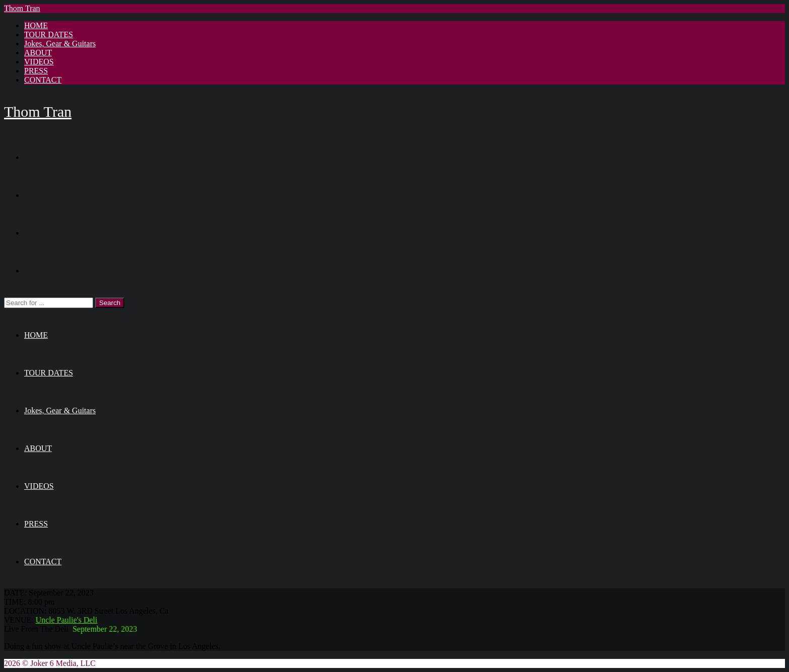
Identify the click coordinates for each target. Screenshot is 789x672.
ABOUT (38, 53)
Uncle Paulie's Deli (67, 620)
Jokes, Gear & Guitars (60, 44)
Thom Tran (22, 8)
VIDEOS (39, 62)
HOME (36, 25)
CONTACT (43, 80)
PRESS (36, 71)
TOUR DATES (49, 34)
